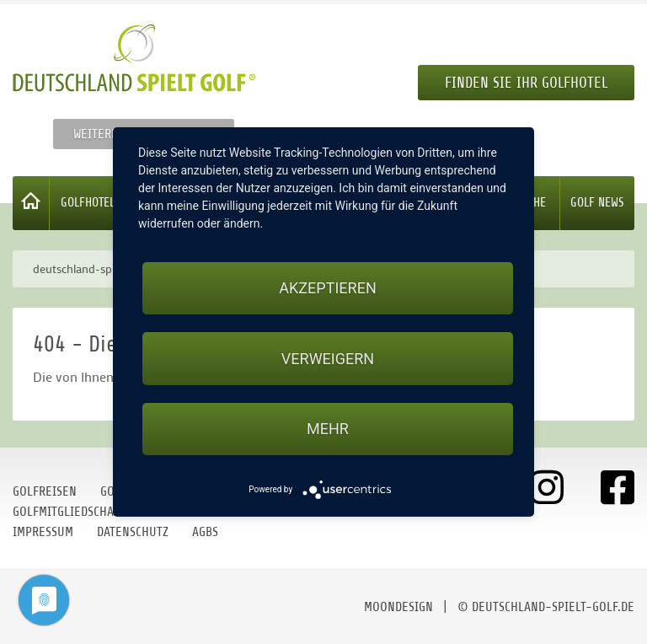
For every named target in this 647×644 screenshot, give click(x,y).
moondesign (398, 607)
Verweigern (328, 359)
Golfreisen (45, 491)
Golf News (597, 203)
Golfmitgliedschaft (69, 512)
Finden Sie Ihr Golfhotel (526, 83)
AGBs (205, 532)
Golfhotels (91, 203)
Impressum (43, 532)
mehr (328, 429)
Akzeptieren (327, 288)
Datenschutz (133, 532)
